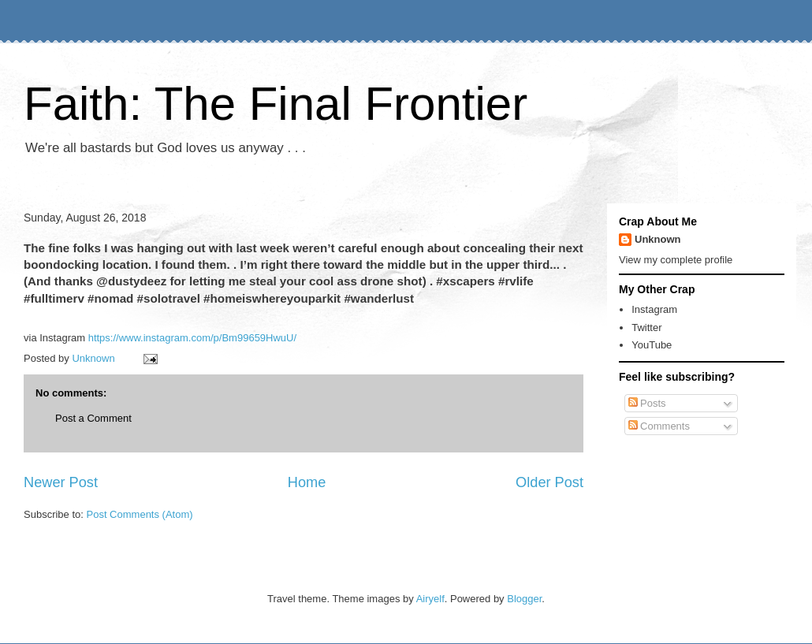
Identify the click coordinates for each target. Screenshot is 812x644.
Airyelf (430, 599)
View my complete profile (676, 260)
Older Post (549, 482)
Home (307, 482)
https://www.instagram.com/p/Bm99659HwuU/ (192, 338)
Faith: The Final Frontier (276, 104)
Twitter (646, 328)
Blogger (524, 599)
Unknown (658, 239)
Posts (647, 403)
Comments (659, 426)
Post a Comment (93, 418)
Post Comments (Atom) (140, 514)
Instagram (654, 309)
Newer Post (61, 482)
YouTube (652, 345)
